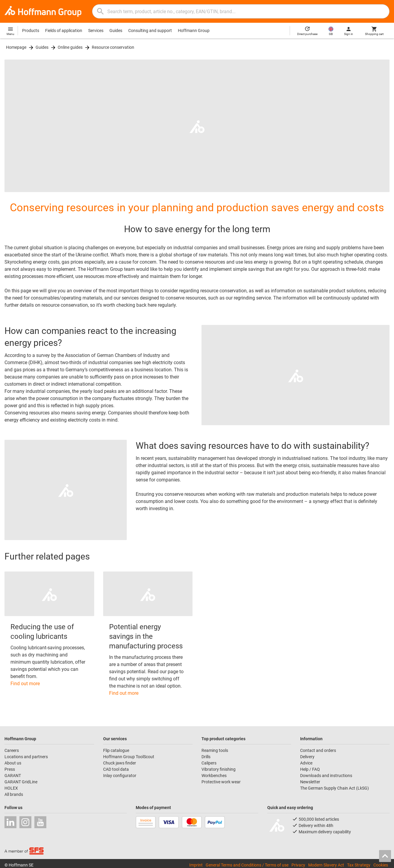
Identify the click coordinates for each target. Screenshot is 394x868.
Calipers (209, 763)
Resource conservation (113, 47)
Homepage (16, 47)
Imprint (196, 865)
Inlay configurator (120, 776)
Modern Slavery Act (326, 865)
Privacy (298, 865)
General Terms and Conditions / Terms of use (247, 865)
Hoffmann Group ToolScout (129, 757)
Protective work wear (221, 782)
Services (96, 31)
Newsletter (310, 782)
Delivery (307, 757)
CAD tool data (116, 769)
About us (13, 763)
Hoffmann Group (194, 31)
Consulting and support (150, 31)
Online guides (70, 47)
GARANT (13, 776)
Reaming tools (215, 750)
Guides (116, 31)
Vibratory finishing (219, 769)
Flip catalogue (116, 750)
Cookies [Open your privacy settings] (381, 865)
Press (10, 769)
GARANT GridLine (21, 782)
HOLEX (11, 788)
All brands (14, 794)
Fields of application (64, 31)
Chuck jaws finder (120, 763)
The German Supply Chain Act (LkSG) (335, 788)
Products (31, 31)
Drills (206, 757)
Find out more (25, 684)
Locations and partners (26, 757)
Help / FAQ (310, 769)
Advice (306, 763)
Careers (12, 750)
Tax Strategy (359, 865)
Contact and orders (318, 750)
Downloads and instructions (326, 776)
